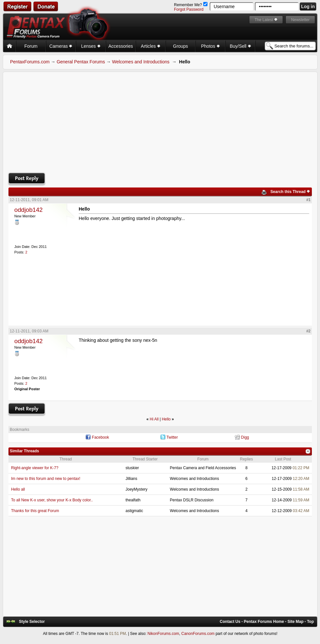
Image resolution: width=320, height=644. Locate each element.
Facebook (101, 437)
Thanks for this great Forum (35, 511)
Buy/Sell (240, 46)
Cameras (61, 46)
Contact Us (230, 622)
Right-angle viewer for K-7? (35, 468)
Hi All (154, 419)
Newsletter (300, 20)
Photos (210, 46)
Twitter (172, 437)
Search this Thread (288, 192)
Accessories (120, 46)
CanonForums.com (198, 634)
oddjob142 (28, 210)
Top (310, 622)
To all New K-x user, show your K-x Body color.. (52, 500)
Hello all (18, 489)
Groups (180, 46)
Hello (166, 419)
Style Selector (32, 622)
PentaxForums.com (30, 62)
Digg (245, 437)
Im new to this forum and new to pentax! (46, 479)
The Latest (264, 20)
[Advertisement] (160, 122)
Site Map (295, 622)
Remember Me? (191, 5)
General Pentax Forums (81, 62)
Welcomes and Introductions (141, 62)
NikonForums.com (163, 634)
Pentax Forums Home (264, 622)
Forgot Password (189, 9)
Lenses (91, 46)
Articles (151, 46)
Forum (31, 46)
